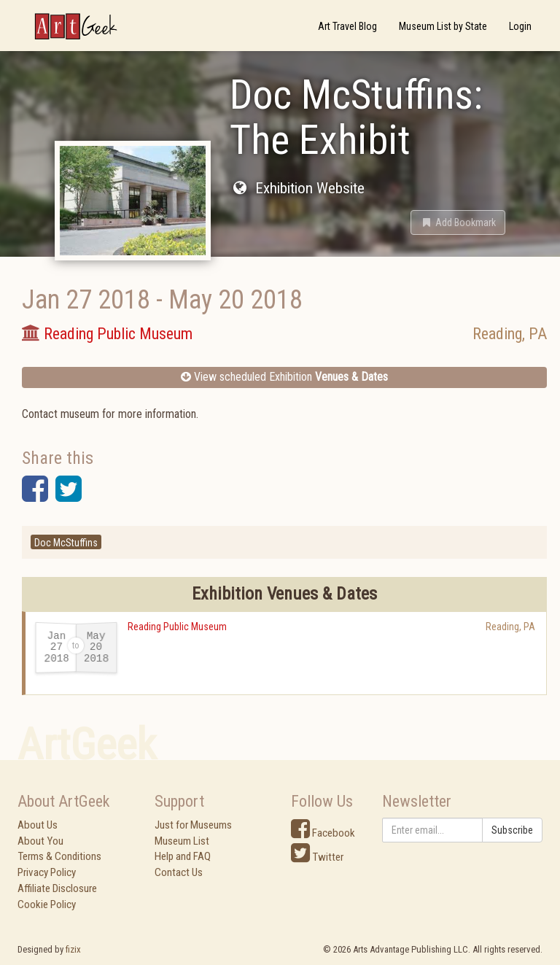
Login (520, 26)
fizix (73, 949)
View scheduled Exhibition (284, 377)
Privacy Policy (47, 872)
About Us (38, 825)
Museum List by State (443, 26)
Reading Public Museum (177, 627)
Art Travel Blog (347, 26)
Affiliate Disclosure (57, 888)
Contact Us (179, 872)
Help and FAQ (183, 856)
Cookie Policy (47, 904)
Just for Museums (193, 825)
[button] (458, 222)
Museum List (182, 841)
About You (40, 841)
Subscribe (512, 830)
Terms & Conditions (59, 856)
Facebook (323, 833)
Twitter (317, 857)
